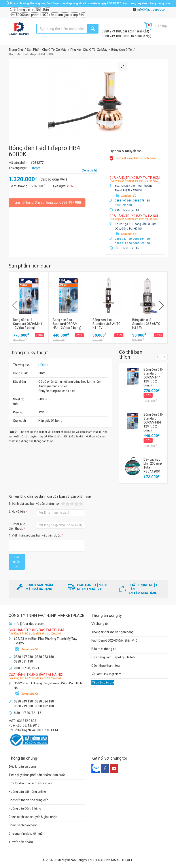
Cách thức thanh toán (106, 666)
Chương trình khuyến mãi (26, 834)
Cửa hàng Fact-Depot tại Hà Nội (113, 657)
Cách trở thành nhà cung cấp (28, 800)
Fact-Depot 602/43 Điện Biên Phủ (114, 640)
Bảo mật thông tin (104, 649)
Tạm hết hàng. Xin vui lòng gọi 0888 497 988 (47, 202)
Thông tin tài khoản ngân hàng (113, 632)
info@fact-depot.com (152, 9)
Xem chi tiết (90, 170)
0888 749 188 (112, 36)
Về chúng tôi (100, 624)
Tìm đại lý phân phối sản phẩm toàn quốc (37, 775)
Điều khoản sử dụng (22, 766)
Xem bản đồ (129, 196)
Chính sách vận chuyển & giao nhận (33, 817)
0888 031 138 (132, 31)
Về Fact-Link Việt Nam (106, 674)
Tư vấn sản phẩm (21, 842)
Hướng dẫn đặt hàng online (27, 792)
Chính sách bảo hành (23, 825)
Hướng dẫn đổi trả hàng (25, 808)
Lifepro (43, 365)
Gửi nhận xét (17, 562)
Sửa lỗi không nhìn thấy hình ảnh (31, 783)
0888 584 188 (132, 36)
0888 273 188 (112, 31)
